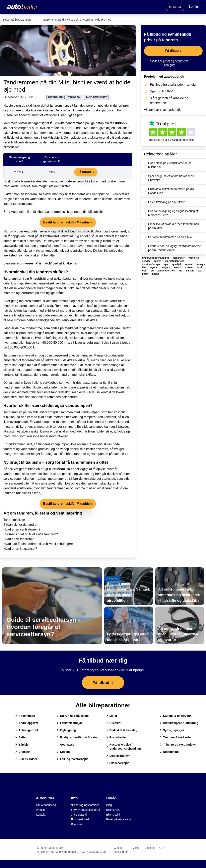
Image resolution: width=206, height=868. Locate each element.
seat (200, 271)
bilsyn (158, 261)
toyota (154, 267)
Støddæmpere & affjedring (179, 723)
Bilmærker (77, 824)
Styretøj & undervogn (176, 716)
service (147, 261)
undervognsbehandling (156, 258)
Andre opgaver (27, 723)
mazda (155, 274)
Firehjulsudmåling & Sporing (78, 737)
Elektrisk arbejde (70, 723)
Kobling (64, 752)
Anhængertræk (27, 730)
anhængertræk (167, 271)
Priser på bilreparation (17, 20)
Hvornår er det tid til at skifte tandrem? (31, 534)
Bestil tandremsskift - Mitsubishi (68, 222)
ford (199, 267)
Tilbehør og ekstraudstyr (178, 745)
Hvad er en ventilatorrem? (22, 529)
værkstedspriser (174, 261)
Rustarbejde (116, 737)
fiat (144, 267)
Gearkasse (65, 745)
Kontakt (41, 815)
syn (166, 264)
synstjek (177, 264)
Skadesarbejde (118, 763)
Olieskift (113, 723)
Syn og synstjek (172, 730)
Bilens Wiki (113, 815)
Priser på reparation (119, 819)
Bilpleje (22, 745)
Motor (112, 716)
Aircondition (25, 716)
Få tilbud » (173, 51)
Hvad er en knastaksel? (20, 549)
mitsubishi (55, 97)
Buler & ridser (26, 759)
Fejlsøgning (66, 730)
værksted (194, 258)
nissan (190, 271)
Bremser (23, 752)
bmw (145, 274)
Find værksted (80, 819)
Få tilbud (175, 7)
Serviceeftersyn (118, 756)
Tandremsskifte (14, 520)
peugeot (166, 267)
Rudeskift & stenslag (122, 730)
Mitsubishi (118, 123)
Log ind (194, 7)
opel (145, 271)
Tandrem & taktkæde (175, 737)
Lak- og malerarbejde (73, 759)
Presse (40, 810)
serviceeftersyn (151, 264)
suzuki (178, 267)
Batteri (21, 737)
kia (181, 271)
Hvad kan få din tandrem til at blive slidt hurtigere (38, 544)
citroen (190, 267)
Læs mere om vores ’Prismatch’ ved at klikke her (41, 263)
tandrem (74, 97)
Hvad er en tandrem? (18, 539)
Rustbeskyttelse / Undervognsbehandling (124, 747)
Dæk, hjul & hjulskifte (73, 716)
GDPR (163, 848)
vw (153, 271)
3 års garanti (79, 815)
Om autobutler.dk (47, 805)
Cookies (150, 848)
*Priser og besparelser (85, 805)
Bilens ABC (113, 810)
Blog (109, 805)
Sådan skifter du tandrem (21, 525)
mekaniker (179, 258)
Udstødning (169, 752)
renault (189, 264)
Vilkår (136, 848)
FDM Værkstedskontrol (85, 810)
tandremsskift (96, 97)
